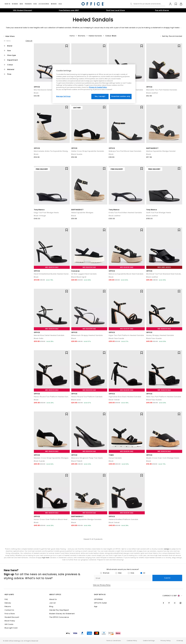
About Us (53, 599)
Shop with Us (100, 594)
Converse (75, 271)
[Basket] (180, 4)
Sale (60, 4)
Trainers (28, 4)
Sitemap (180, 641)
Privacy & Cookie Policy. (98, 87)
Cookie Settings (149, 641)
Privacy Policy (166, 641)
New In (7, 4)
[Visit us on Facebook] (163, 603)
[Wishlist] (174, 4)
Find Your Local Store (115, 10)
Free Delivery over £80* (69, 10)
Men (21, 4)
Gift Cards (9, 624)
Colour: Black (111, 36)
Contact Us (9, 610)
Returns (8, 606)
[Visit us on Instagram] (175, 603)
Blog (51, 606)
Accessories (44, 4)
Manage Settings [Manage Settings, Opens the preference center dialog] (63, 96)
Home (72, 36)
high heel (46, 558)
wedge (167, 549)
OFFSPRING (98, 599)
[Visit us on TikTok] (181, 603)
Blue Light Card (11, 628)
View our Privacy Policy (102, 585)
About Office (55, 594)
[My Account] (169, 4)
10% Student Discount (22, 10)
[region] (94, 84)
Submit (167, 578)
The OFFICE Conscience (59, 617)
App (96, 606)
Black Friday (10, 621)
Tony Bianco (39, 210)
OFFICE (37, 87)
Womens (82, 36)
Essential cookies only (121, 96)
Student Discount (12, 617)
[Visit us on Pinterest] (169, 603)
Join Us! (53, 603)
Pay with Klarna (162, 10)
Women (15, 4)
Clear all (29, 41)
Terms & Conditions (113, 641)
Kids (35, 4)
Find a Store (10, 614)
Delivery (8, 603)
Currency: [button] (172, 596)
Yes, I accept (100, 96)
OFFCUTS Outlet (100, 603)
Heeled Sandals (95, 36)
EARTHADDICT (152, 148)
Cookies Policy (132, 641)
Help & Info (9, 594)
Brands (54, 4)
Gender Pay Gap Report (59, 610)
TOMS (111, 455)
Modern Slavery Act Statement (62, 614)
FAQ (6, 599)
